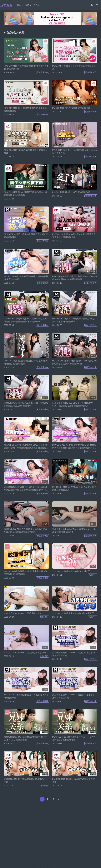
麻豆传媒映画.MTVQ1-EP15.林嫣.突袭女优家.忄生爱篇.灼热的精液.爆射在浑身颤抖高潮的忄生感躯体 (26, 489)
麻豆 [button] (20, 5)
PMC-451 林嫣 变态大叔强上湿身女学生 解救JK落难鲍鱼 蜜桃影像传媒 (26, 362)
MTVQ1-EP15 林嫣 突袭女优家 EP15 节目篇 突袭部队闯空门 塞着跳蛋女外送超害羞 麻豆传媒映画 (26, 446)
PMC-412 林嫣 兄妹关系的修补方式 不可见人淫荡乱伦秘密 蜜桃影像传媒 (74, 738)
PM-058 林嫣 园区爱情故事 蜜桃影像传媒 (71, 108)
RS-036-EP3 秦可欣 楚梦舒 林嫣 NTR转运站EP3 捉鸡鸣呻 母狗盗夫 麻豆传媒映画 (75, 278)
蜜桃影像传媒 (42, 72)
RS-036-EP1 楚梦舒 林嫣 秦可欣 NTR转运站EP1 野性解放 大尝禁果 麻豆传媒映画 (75, 362)
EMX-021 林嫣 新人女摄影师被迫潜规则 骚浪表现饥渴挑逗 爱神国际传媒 (74, 236)
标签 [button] (28, 5)
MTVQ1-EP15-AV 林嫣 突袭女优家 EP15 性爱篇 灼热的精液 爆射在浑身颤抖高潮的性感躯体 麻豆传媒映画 (75, 446)
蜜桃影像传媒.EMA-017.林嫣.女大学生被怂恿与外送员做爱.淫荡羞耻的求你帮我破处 (26, 531)
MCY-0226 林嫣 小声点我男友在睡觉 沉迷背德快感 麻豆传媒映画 (26, 278)
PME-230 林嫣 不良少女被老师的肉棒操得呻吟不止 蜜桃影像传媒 (26, 67)
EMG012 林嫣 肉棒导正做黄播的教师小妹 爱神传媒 (74, 780)
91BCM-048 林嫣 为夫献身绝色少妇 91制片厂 (73, 613)
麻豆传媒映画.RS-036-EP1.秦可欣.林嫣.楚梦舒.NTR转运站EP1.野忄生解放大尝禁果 (73, 404)
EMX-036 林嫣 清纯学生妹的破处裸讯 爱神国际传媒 (26, 152)
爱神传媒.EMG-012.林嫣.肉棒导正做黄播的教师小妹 (26, 780)
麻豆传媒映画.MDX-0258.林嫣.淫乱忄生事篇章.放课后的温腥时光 (74, 696)
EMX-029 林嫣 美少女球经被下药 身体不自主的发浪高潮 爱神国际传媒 (26, 194)
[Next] (59, 799)
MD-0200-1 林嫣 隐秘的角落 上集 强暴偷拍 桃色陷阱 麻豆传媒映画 (74, 488)
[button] (92, 5)
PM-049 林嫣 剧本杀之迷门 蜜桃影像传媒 (71, 192)
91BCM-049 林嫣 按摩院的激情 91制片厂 (71, 571)
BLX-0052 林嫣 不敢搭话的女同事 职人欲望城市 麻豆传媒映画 (26, 236)
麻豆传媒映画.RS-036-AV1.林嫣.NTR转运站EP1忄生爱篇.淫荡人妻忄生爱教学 (26, 404)
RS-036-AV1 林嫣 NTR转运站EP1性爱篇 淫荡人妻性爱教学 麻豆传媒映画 (74, 320)
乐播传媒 (44, 786)
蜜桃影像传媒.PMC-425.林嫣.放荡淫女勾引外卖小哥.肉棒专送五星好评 (74, 531)
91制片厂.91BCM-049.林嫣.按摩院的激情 (23, 613)
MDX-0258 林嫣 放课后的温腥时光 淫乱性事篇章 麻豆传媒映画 (26, 696)
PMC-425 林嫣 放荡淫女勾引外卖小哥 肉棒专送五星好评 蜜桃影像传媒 (26, 573)
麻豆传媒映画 (91, 157)
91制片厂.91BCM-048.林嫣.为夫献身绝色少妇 (25, 653)
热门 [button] (37, 5)
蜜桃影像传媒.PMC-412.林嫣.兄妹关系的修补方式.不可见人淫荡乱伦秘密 (26, 738)
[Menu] (97, 5)
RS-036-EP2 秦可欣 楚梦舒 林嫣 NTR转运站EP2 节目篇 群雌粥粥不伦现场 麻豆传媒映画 (26, 320)
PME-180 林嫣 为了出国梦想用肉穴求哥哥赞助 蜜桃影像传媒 (25, 109)
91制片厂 (93, 575)
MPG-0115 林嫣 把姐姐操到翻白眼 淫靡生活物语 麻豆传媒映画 (75, 152)
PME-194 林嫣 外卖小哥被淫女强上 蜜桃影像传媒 (74, 67)
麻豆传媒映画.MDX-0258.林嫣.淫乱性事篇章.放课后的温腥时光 (74, 654)
